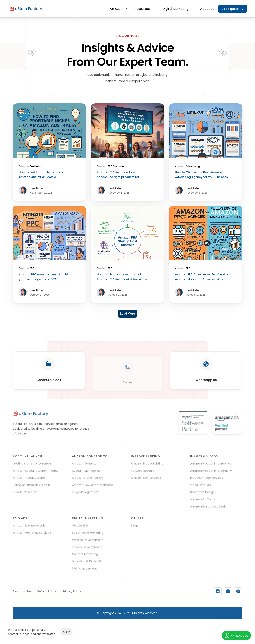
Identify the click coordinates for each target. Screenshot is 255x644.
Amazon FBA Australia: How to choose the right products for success (119, 177)
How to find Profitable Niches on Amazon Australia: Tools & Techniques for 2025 (42, 177)
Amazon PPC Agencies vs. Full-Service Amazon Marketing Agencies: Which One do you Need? (202, 279)
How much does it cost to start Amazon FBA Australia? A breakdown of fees (124, 279)
